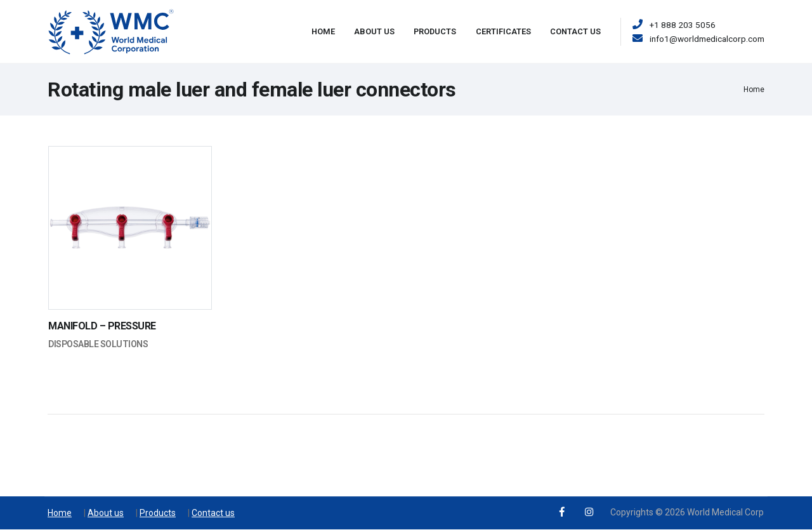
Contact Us (575, 31)
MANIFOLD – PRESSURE (102, 326)
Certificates (503, 31)
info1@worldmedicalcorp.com (707, 39)
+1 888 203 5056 (683, 25)
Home (323, 31)
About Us (374, 31)
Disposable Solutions (98, 344)
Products (435, 31)
